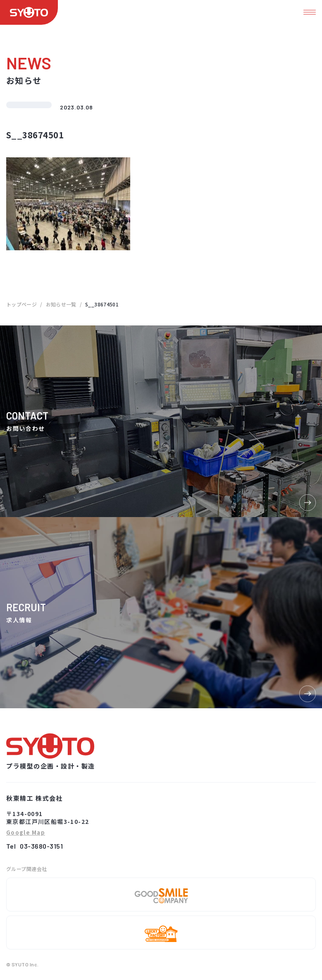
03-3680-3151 (41, 846)
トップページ (21, 304)
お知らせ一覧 (61, 304)
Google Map (26, 833)
